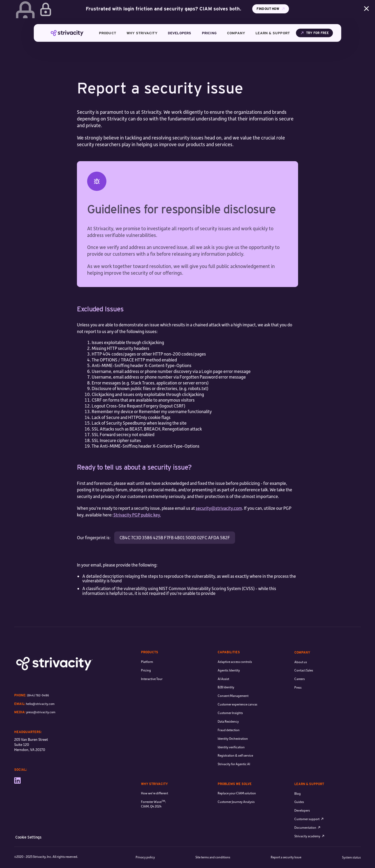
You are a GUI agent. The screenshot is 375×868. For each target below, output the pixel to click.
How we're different (155, 797)
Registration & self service (235, 774)
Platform (147, 670)
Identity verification (231, 766)
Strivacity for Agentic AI (234, 783)
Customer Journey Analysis (236, 811)
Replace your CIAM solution (237, 803)
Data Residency (228, 740)
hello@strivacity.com (40, 705)
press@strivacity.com (41, 714)
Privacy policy (145, 857)
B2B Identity (226, 706)
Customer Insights (230, 732)
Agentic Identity (229, 689)
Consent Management (233, 715)
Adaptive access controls (235, 680)
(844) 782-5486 (38, 697)
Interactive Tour (152, 687)
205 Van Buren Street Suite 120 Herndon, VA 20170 (31, 748)
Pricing (146, 679)
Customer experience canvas (237, 723)
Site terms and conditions (213, 858)
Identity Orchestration (233, 757)
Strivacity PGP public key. (137, 515)
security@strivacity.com (219, 508)
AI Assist (223, 698)
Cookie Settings (28, 837)
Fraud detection (229, 749)
